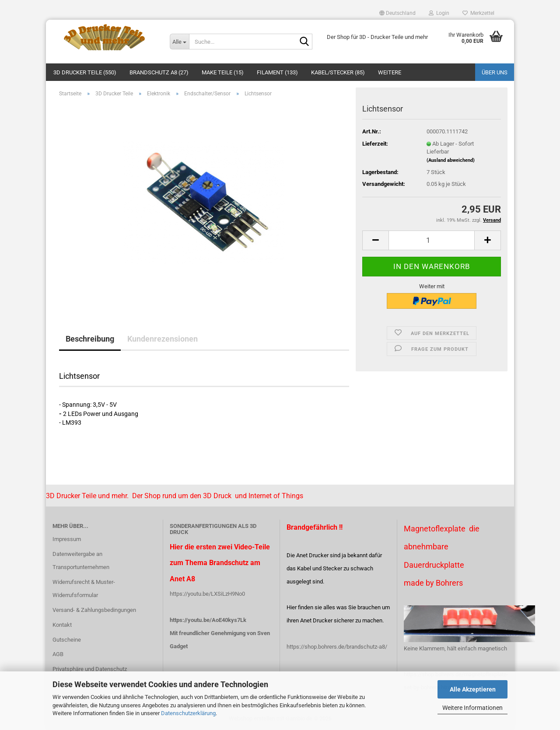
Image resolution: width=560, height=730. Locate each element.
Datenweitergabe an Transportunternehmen (81, 561)
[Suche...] (179, 42)
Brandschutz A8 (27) (159, 72)
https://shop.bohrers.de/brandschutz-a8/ (337, 647)
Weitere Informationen (472, 708)
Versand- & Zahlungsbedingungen (94, 610)
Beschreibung (90, 339)
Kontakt (62, 625)
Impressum (67, 539)
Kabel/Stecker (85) (338, 72)
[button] (397, 13)
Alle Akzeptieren (473, 689)
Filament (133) (277, 72)
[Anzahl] (432, 240)
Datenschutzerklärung (188, 713)
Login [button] (439, 13)
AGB (58, 654)
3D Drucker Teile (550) (85, 72)
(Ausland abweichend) (451, 160)
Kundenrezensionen (163, 339)
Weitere (390, 72)
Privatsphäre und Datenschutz (90, 669)
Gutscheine (67, 640)
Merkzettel (478, 13)
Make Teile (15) (223, 72)
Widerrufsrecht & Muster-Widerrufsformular (84, 589)
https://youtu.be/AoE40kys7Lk (208, 620)
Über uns (495, 72)
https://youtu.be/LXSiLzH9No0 (207, 594)
